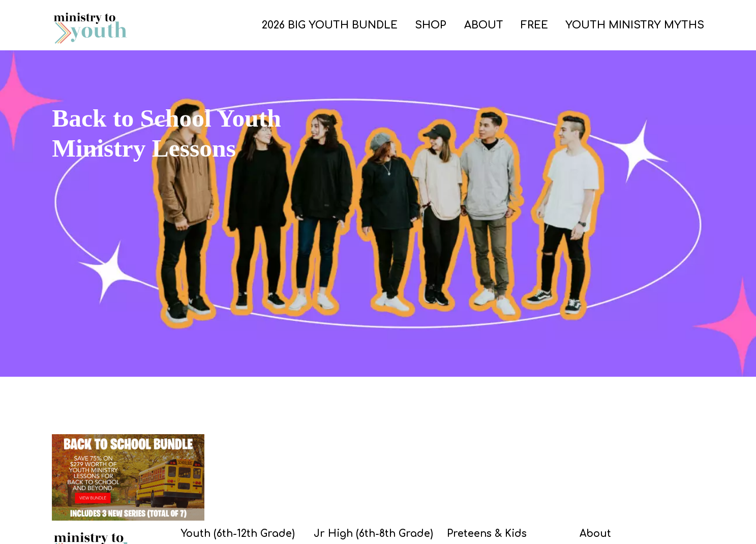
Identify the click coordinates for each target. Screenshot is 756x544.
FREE (534, 25)
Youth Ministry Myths (635, 25)
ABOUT (484, 25)
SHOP (431, 25)
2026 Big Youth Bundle (330, 25)
